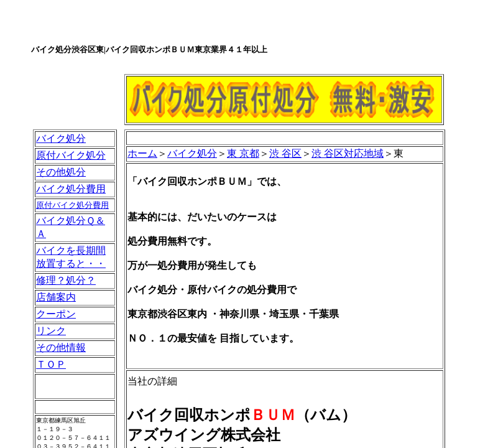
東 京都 (243, 153)
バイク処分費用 (71, 189)
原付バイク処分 (71, 155)
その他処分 (61, 172)
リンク (51, 331)
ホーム (142, 153)
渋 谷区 (285, 153)
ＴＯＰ (51, 364)
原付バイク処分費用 (72, 205)
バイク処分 (61, 138)
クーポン (56, 314)
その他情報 (61, 348)
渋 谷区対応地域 (348, 153)
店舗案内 (56, 297)
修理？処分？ (66, 280)
